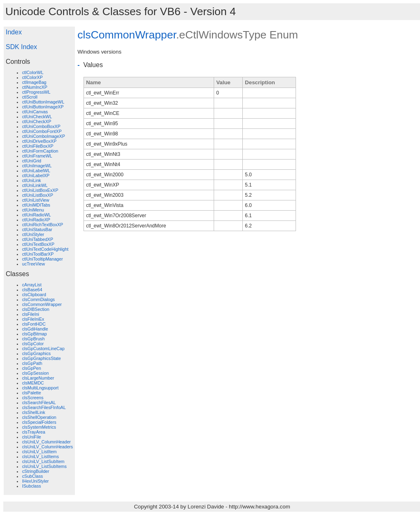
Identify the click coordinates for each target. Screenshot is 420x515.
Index (14, 32)
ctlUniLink (32, 180)
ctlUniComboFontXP (42, 131)
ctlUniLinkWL (35, 185)
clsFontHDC (34, 324)
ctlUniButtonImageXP (43, 107)
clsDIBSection (36, 309)
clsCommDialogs (38, 299)
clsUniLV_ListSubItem (43, 461)
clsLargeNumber (38, 378)
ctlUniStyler (33, 234)
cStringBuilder (36, 471)
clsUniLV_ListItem (40, 452)
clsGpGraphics (36, 353)
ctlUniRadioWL (36, 215)
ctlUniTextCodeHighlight (45, 249)
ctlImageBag (34, 82)
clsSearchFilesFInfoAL (44, 407)
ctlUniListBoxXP (38, 195)
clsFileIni (30, 314)
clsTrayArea (34, 432)
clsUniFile (32, 437)
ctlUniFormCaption (40, 151)
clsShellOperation (39, 417)
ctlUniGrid (32, 161)
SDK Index (21, 47)
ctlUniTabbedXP (38, 239)
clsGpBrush (33, 339)
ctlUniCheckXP (37, 121)
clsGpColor (33, 344)
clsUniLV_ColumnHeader (46, 442)
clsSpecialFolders (39, 422)
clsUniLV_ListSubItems (44, 466)
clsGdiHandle (35, 329)
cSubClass (33, 476)
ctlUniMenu (33, 210)
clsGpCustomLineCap (43, 349)
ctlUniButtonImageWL (43, 102)
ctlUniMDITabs (36, 205)
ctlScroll (30, 97)
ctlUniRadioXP (36, 220)
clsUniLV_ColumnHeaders (47, 447)
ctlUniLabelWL (36, 171)
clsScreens (33, 398)
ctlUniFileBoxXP (38, 146)
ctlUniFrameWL (37, 156)
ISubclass (32, 486)
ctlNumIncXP (35, 87)
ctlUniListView (36, 200)
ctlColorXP (32, 77)
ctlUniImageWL (37, 166)
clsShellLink (34, 412)
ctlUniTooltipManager (43, 259)
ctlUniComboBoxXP (41, 126)
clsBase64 (32, 290)
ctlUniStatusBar (37, 229)
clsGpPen (32, 368)
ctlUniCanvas (35, 112)
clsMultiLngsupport (40, 388)
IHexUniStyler (35, 481)
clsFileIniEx (33, 319)
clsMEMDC (33, 383)
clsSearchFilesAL (39, 403)
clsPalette (32, 393)
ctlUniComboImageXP (44, 136)
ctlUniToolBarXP (38, 254)
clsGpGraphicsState (42, 358)
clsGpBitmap (34, 334)
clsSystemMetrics (39, 427)
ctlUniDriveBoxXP (39, 141)
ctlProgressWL (36, 92)
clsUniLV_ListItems (41, 457)
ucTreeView (34, 264)
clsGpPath (32, 363)
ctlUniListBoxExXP (40, 190)
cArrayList (32, 285)
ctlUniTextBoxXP (38, 244)
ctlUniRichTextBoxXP (43, 225)
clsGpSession (35, 373)
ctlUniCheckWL (37, 117)
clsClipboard (34, 295)
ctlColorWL (33, 72)
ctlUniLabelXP (36, 175)
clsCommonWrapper (42, 304)
